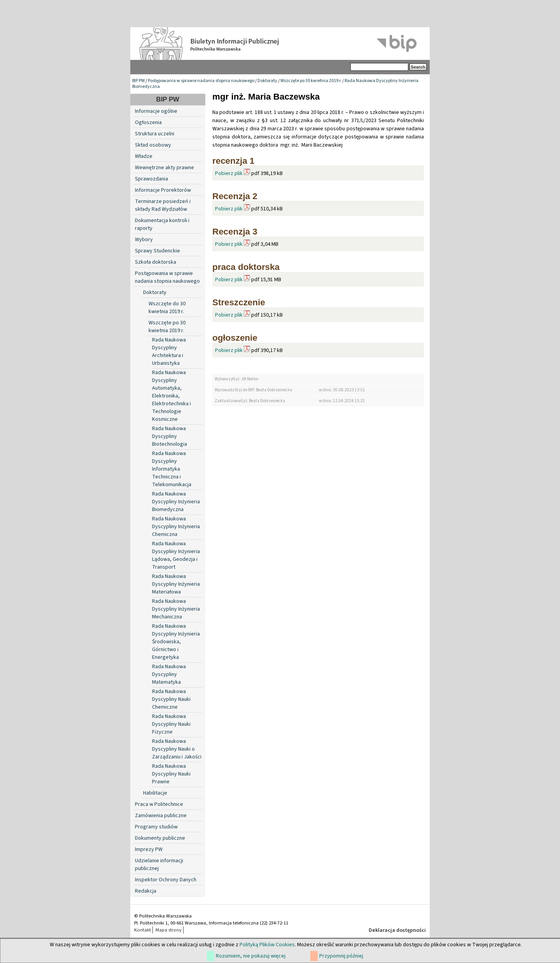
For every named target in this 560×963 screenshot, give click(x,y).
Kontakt (143, 930)
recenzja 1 (233, 161)
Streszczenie (239, 302)
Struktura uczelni (155, 134)
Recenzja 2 (235, 196)
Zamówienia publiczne (161, 816)
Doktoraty (267, 81)
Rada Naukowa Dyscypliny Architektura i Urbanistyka (169, 352)
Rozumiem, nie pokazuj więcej (251, 956)
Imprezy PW (149, 849)
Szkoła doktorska (156, 262)
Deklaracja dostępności (397, 930)
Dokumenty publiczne (160, 838)
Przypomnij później (341, 956)
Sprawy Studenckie (157, 251)
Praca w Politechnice (159, 804)
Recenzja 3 (235, 232)
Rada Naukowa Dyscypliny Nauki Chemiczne (171, 699)
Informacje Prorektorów (163, 190)
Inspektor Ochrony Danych (166, 880)
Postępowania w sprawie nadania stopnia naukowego (201, 81)
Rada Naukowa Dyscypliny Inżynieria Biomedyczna (176, 502)
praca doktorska (246, 267)
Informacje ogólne (156, 111)
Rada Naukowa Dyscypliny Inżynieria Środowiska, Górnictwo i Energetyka (176, 642)
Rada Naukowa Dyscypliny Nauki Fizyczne (171, 724)
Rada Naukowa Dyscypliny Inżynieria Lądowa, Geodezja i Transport (176, 555)
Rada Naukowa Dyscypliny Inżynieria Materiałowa (176, 584)
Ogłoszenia (148, 123)
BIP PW (138, 81)
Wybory (144, 240)
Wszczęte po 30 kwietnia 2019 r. (311, 81)
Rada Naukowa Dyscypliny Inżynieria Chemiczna (176, 527)
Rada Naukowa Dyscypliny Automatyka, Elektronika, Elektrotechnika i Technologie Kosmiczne (171, 396)
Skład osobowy (153, 145)
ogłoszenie (235, 338)
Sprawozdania (151, 179)
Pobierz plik (229, 173)
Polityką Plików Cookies (267, 945)
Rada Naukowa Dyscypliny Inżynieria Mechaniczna (176, 609)
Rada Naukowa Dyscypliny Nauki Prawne (171, 774)
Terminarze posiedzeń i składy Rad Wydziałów (163, 205)
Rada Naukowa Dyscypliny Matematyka (169, 674)
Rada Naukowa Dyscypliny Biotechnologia (170, 436)
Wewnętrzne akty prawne (164, 168)
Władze (144, 156)
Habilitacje (155, 793)
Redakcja (146, 891)
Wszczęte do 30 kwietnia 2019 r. (167, 308)
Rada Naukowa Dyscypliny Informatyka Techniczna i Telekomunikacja (172, 469)
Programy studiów (156, 827)
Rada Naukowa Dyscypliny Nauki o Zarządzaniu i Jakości (177, 749)
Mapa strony (169, 930)
